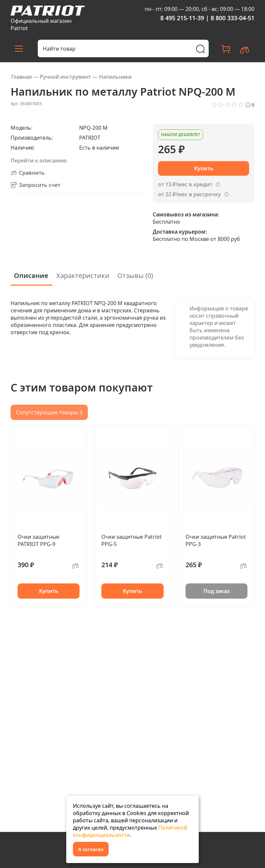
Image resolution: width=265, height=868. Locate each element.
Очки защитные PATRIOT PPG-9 (38, 540)
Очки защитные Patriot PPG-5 (132, 540)
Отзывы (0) (135, 275)
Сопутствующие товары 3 (49, 412)
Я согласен (91, 849)
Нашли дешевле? (181, 135)
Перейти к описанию (39, 160)
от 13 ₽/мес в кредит (185, 184)
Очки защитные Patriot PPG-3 (216, 540)
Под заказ (216, 591)
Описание (31, 275)
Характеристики (83, 275)
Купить (49, 591)
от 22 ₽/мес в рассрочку (189, 194)
